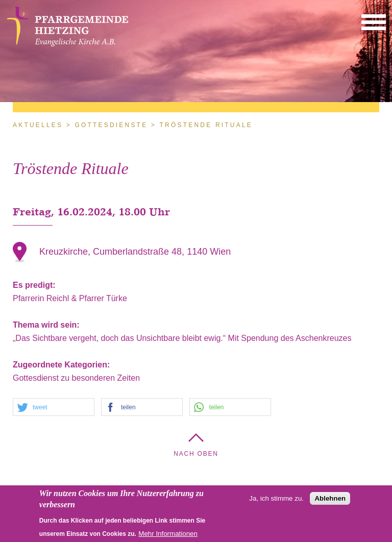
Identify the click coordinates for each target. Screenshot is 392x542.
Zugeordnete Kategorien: (63, 365)
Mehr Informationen (168, 536)
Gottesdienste (111, 125)
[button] (374, 22)
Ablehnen (330, 501)
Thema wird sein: (47, 325)
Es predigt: (35, 285)
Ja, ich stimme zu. (276, 501)
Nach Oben (196, 454)
